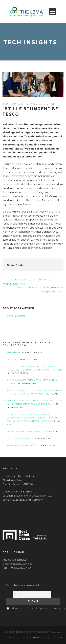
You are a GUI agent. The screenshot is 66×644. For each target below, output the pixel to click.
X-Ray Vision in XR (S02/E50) (23, 445)
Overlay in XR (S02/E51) (20, 438)
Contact (26, 638)
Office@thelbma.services (17, 564)
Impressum (39, 638)
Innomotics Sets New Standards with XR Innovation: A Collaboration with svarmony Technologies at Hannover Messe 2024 (34, 418)
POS (53, 104)
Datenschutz (56, 638)
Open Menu (53, 12)
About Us (13, 638)
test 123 (11, 360)
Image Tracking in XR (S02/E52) (25, 431)
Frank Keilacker (16, 104)
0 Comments (38, 104)
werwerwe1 (14, 353)
